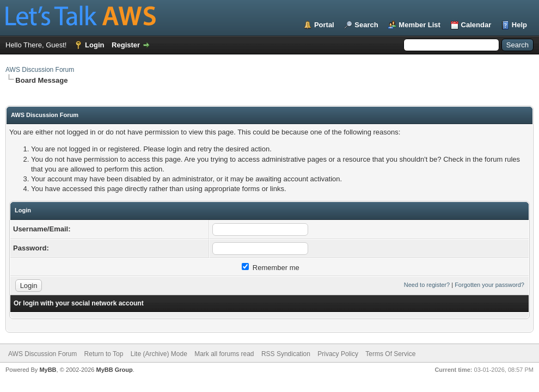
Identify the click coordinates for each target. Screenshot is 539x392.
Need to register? (427, 285)
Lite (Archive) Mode (159, 354)
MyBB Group (114, 370)
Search (366, 25)
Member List (419, 25)
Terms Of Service (390, 354)
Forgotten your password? (489, 285)
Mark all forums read (224, 354)
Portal (324, 25)
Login (94, 45)
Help (519, 25)
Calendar (476, 25)
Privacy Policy (338, 354)
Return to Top (104, 354)
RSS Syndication (286, 354)
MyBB (48, 370)
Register (126, 45)
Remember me (271, 268)
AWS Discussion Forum (40, 70)
